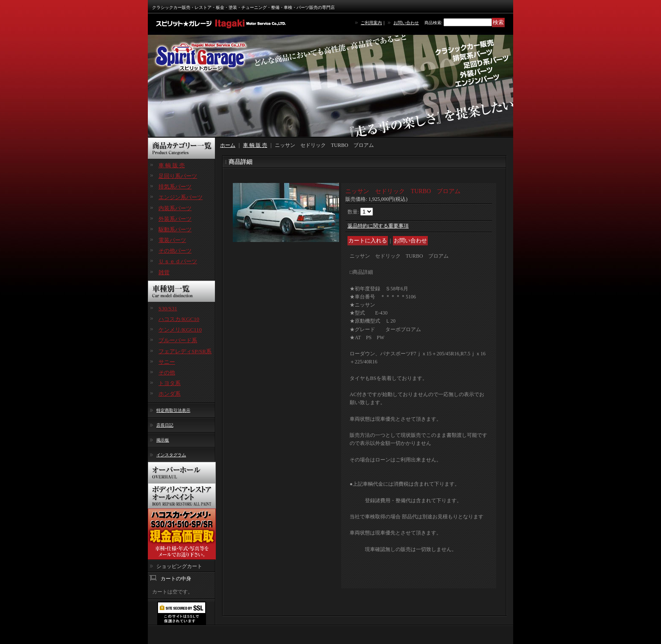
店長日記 (165, 425)
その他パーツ (175, 251)
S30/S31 (168, 308)
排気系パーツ (175, 187)
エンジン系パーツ (181, 197)
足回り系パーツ (178, 176)
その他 (167, 373)
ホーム (228, 145)
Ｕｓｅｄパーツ (178, 261)
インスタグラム (171, 455)
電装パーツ (172, 240)
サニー (167, 362)
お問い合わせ (406, 23)
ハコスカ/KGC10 (179, 319)
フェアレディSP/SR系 (185, 351)
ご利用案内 (371, 23)
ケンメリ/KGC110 (180, 330)
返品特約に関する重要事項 (378, 226)
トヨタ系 (169, 383)
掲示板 (163, 440)
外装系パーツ (175, 219)
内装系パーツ (175, 208)
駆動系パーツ (175, 229)
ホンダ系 (169, 394)
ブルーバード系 (178, 340)
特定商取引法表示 (173, 410)
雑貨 (164, 272)
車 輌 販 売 (172, 165)
